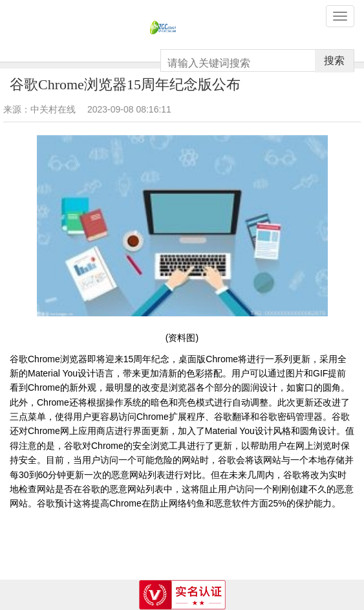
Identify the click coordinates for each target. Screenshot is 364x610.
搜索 (334, 60)
